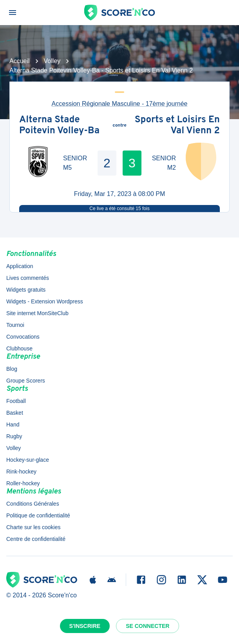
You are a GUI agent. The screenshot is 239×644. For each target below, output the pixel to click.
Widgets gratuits (26, 290)
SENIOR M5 (75, 163)
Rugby (14, 436)
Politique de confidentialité (38, 515)
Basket (15, 413)
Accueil (20, 61)
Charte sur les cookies (33, 527)
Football (16, 401)
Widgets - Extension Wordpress (45, 301)
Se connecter (148, 626)
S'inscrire (85, 626)
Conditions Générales (33, 504)
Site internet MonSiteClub (37, 313)
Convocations (23, 337)
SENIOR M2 (164, 163)
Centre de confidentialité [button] (36, 539)
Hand (13, 424)
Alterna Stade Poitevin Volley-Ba (59, 126)
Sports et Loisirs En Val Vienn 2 (177, 126)
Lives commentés (28, 278)
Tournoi (15, 325)
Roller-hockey (23, 483)
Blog (12, 369)
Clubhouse (19, 348)
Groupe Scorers (26, 381)
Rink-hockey (21, 472)
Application (20, 266)
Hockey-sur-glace (28, 460)
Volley (52, 61)
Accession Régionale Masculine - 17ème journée (120, 104)
